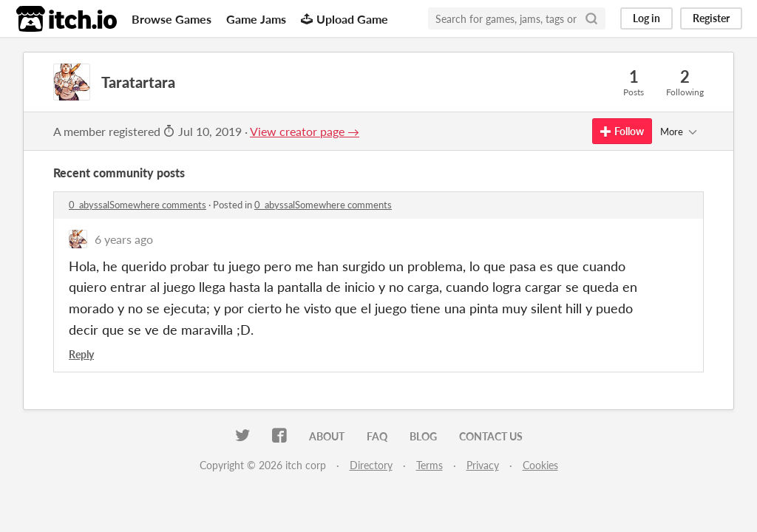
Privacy (483, 465)
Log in (646, 18)
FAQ (377, 436)
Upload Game (344, 19)
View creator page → (305, 131)
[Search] (591, 18)
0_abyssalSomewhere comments (138, 205)
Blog (423, 436)
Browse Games (172, 19)
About (327, 436)
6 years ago (124, 239)
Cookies (540, 465)
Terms (430, 465)
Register (711, 18)
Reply (81, 354)
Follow (622, 131)
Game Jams (256, 19)
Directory (371, 465)
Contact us (491, 436)
